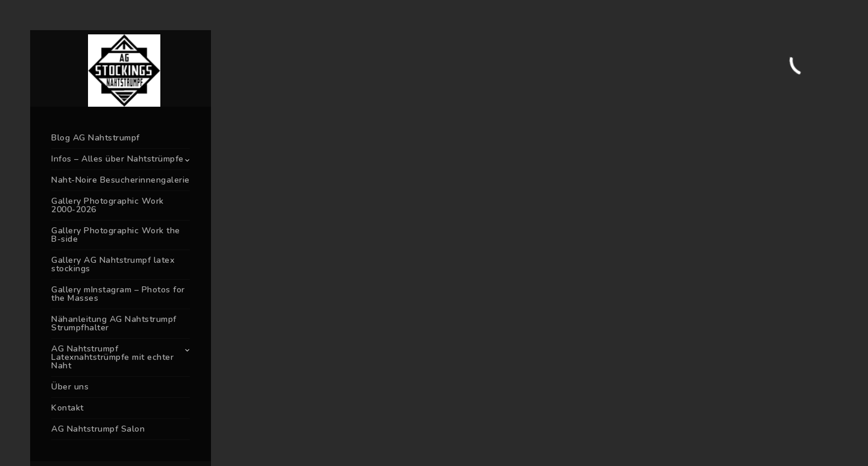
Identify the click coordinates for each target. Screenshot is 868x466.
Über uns (70, 387)
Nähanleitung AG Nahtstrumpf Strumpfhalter (114, 323)
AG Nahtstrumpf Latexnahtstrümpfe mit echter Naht (112, 357)
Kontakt (68, 408)
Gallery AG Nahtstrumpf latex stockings (113, 264)
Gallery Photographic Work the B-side (116, 235)
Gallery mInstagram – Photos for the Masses (118, 294)
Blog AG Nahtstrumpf (96, 138)
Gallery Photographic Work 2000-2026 (108, 205)
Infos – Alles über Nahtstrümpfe (118, 159)
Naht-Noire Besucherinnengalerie (121, 180)
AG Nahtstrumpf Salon (98, 429)
